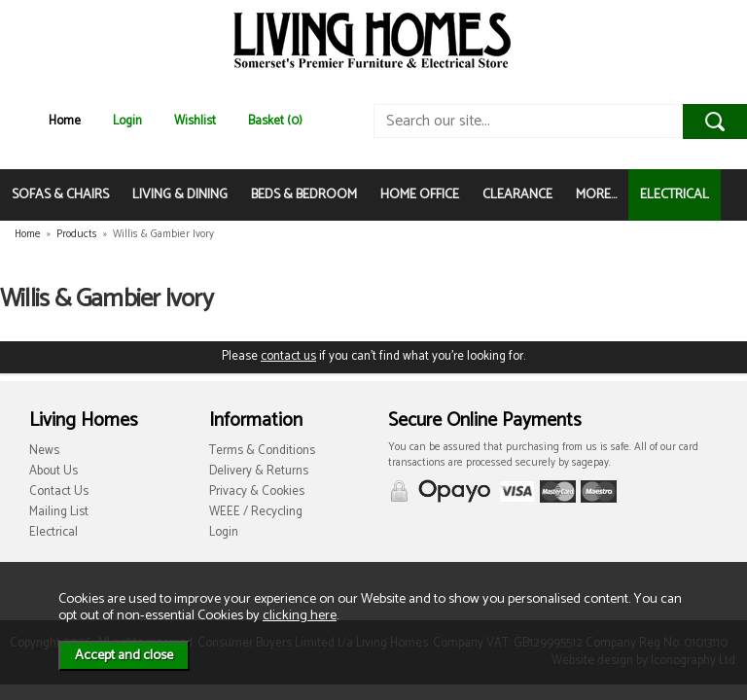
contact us (288, 356)
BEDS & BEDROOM (304, 195)
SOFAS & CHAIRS (60, 195)
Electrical (53, 532)
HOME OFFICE (420, 195)
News (44, 451)
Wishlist (195, 121)
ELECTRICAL (675, 195)
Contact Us (59, 491)
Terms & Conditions (262, 451)
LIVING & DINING (180, 195)
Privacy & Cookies (257, 491)
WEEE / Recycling (256, 512)
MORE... (596, 195)
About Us (53, 471)
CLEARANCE (517, 195)
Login (127, 121)
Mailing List (59, 512)
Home (65, 121)
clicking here (300, 615)
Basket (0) (275, 121)
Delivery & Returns (259, 471)
